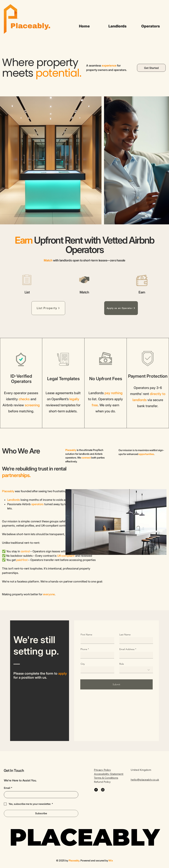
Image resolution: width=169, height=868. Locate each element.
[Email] (40, 795)
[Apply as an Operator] (121, 308)
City (83, 664)
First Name (86, 635)
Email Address (127, 649)
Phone (84, 649)
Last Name (125, 635)
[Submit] (116, 684)
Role (122, 664)
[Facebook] (96, 790)
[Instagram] (103, 790)
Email (8, 788)
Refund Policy (102, 782)
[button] (117, 26)
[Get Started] (151, 68)
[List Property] (48, 308)
